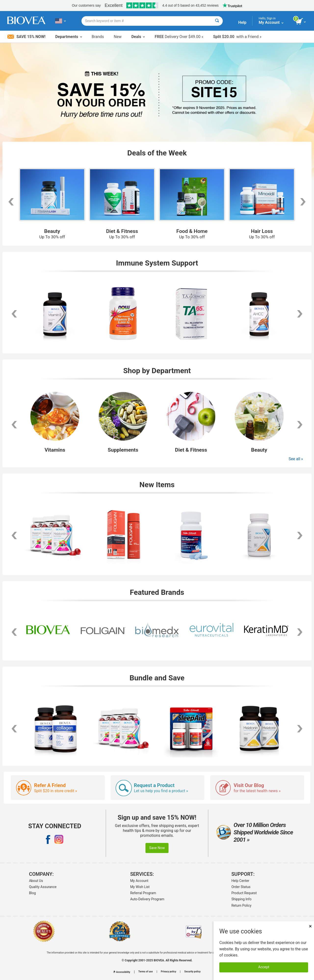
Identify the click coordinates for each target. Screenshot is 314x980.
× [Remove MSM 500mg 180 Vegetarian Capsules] (310, 926)
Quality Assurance (43, 887)
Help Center (240, 881)
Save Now (157, 848)
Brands (98, 37)
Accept (264, 967)
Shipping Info (241, 899)
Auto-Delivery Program (147, 899)
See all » (296, 459)
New (118, 37)
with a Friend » (237, 37)
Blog (32, 893)
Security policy (192, 972)
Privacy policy (169, 972)
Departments (68, 37)
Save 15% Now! (26, 37)
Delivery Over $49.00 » (179, 37)
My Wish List (140, 887)
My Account (139, 881)
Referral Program (143, 893)
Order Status (241, 887)
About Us (36, 881)
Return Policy (241, 905)
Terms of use (146, 972)
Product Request (244, 893)
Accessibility (122, 972)
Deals (138, 37)
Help (242, 22)
